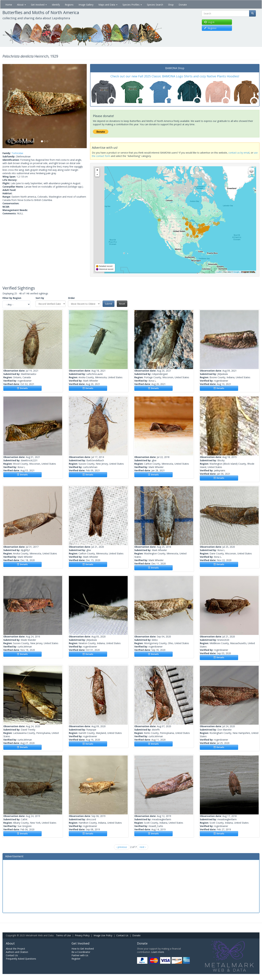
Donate (183, 5)
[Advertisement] (131, 886)
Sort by (40, 298)
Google (236, 272)
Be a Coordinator (81, 952)
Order (71, 298)
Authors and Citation (17, 952)
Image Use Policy (103, 935)
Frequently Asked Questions (21, 959)
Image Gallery (86, 5)
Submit (109, 304)
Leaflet (219, 272)
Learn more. (158, 952)
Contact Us (122, 935)
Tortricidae (17, 153)
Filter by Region (12, 298)
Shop (171, 5)
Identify (56, 5)
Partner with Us (80, 955)
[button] (9, 106)
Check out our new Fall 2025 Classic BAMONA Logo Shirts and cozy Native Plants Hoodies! (175, 76)
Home (9, 5)
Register (76, 959)
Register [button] (210, 28)
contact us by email (239, 153)
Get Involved (39, 5)
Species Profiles (132, 5)
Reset (122, 304)
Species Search (155, 5)
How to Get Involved (83, 949)
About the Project (15, 949)
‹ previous (122, 847)
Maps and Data (108, 5)
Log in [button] (209, 22)
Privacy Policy (82, 935)
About (21, 5)
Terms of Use (63, 935)
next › (143, 847)
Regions (69, 5)
